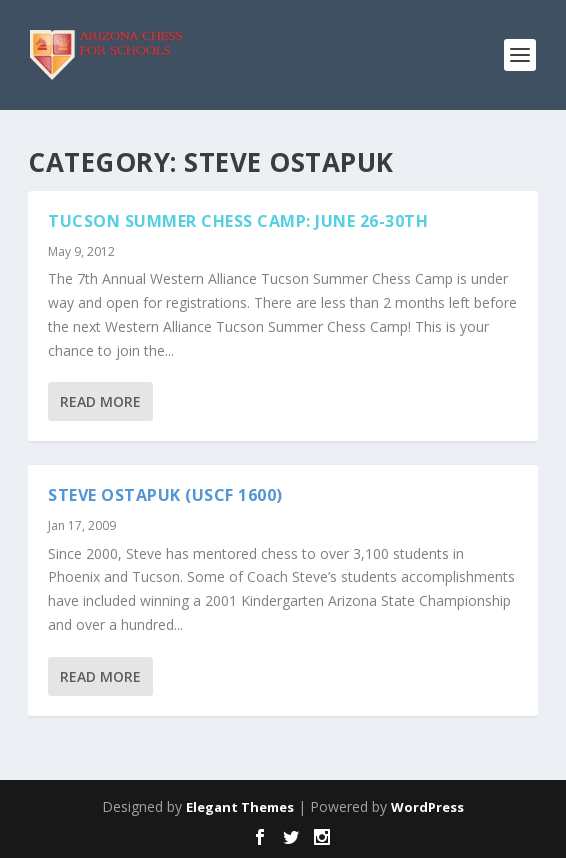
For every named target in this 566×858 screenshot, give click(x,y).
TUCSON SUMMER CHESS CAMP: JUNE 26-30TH (238, 221)
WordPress (427, 807)
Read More (100, 401)
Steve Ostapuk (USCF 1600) (165, 495)
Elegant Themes (240, 807)
